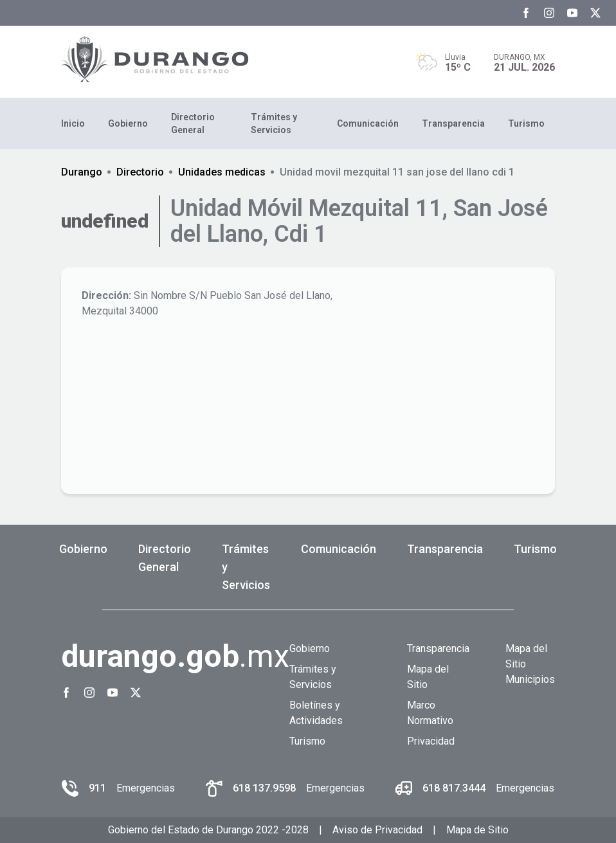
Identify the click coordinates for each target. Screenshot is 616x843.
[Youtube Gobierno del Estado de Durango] (572, 13)
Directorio (140, 172)
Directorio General (193, 123)
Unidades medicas (222, 172)
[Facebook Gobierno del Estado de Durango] (526, 13)
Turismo (526, 123)
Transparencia (453, 123)
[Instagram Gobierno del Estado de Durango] (549, 13)
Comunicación (368, 123)
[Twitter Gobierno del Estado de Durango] (595, 13)
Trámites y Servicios (274, 123)
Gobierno (128, 123)
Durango (82, 172)
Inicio (73, 123)
